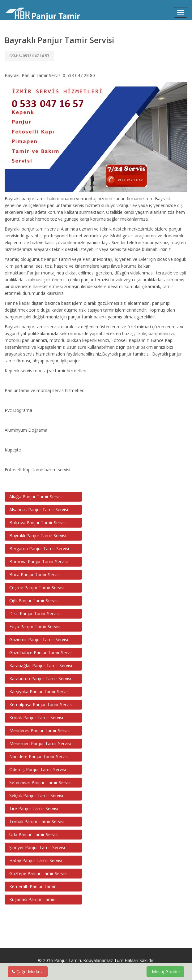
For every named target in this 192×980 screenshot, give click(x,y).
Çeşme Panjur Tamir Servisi (37, 587)
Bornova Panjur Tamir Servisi (38, 561)
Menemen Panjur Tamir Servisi (40, 743)
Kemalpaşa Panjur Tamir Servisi (41, 704)
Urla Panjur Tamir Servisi (34, 834)
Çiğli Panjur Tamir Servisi (34, 600)
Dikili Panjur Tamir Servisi (34, 613)
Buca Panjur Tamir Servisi (35, 574)
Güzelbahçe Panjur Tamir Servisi (41, 652)
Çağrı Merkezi (28, 971)
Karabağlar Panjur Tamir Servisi (41, 665)
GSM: (29, 56)
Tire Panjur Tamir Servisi (34, 808)
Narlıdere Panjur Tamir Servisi (39, 756)
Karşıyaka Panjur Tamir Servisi (39, 691)
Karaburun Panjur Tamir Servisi (40, 678)
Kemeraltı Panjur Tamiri (33, 886)
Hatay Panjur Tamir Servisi (36, 860)
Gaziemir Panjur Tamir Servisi (39, 639)
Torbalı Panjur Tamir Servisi (37, 821)
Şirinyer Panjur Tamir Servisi (37, 847)
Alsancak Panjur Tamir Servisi (39, 509)
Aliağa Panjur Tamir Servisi (36, 496)
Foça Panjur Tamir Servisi (35, 626)
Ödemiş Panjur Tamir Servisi (38, 769)
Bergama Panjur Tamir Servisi (39, 548)
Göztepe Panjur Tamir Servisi (38, 873)
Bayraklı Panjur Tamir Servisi (38, 535)
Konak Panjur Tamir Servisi (36, 717)
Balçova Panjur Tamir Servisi (38, 522)
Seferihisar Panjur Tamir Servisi (40, 782)
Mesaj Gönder (165, 971)
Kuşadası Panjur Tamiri (32, 899)
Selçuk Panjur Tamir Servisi (36, 795)
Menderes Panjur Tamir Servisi (40, 730)
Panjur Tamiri (68, 960)
